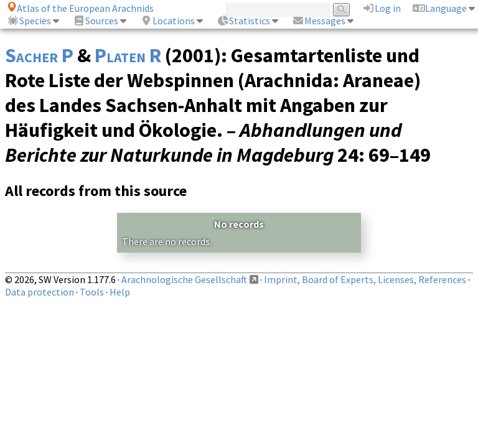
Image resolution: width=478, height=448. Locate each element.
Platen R (128, 55)
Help (120, 292)
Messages (319, 21)
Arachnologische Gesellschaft (184, 279)
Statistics (243, 21)
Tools (92, 292)
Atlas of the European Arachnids (80, 8)
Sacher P (39, 55)
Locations (167, 21)
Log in (382, 8)
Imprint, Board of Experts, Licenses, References (365, 279)
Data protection (40, 292)
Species (29, 21)
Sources (96, 21)
